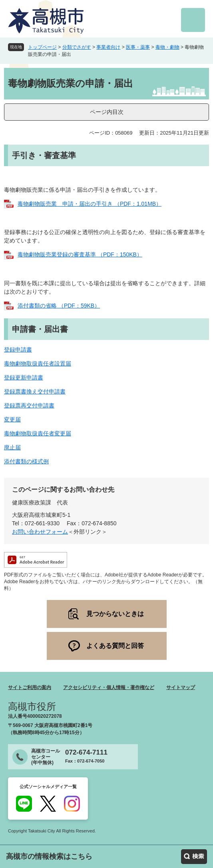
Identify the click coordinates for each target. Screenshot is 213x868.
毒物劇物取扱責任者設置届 (38, 363)
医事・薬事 (138, 47)
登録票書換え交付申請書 (35, 391)
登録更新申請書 (24, 377)
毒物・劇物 (167, 47)
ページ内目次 (107, 112)
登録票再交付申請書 (29, 405)
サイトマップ (181, 687)
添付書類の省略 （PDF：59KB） (59, 306)
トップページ (42, 47)
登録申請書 (18, 350)
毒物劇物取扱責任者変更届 (38, 433)
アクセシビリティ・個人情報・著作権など (109, 687)
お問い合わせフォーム (40, 532)
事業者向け (108, 47)
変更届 (12, 419)
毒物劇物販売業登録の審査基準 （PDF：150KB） (80, 254)
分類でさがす (77, 47)
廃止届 (12, 447)
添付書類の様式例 (26, 461)
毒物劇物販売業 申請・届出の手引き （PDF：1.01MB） (90, 204)
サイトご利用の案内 (30, 687)
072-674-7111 (86, 752)
